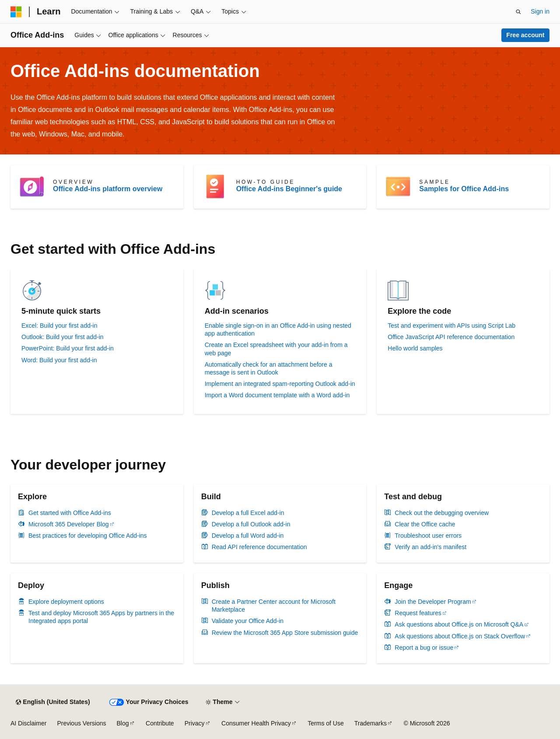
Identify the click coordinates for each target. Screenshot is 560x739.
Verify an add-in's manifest (430, 547)
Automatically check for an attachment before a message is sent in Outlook (269, 368)
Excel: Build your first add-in (59, 326)
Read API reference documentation (259, 547)
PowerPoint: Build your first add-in (68, 348)
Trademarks (371, 723)
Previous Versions (81, 723)
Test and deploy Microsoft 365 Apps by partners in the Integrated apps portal (101, 617)
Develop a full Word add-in (248, 536)
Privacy (195, 723)
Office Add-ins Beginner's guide (289, 189)
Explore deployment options (66, 602)
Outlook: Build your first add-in (63, 337)
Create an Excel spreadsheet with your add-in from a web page (276, 349)
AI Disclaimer (28, 723)
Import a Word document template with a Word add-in (277, 395)
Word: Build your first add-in (59, 360)
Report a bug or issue (424, 648)
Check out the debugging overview (442, 513)
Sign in (540, 11)
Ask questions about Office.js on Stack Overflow (460, 636)
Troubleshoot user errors (428, 536)
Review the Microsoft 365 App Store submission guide (285, 633)
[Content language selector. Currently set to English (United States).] (53, 702)
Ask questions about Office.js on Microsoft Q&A (459, 624)
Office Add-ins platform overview (108, 189)
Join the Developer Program (433, 602)
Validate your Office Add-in (248, 621)
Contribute (160, 723)
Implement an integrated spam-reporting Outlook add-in (280, 384)
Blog (123, 723)
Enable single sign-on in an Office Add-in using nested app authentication (278, 329)
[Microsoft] (16, 12)
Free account (525, 35)
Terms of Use (325, 723)
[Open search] (518, 12)
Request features (418, 613)
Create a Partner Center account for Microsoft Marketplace (274, 606)
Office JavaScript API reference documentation (451, 337)
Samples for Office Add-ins (464, 189)
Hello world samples (415, 348)
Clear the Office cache (425, 524)
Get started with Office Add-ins (70, 513)
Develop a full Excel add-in (248, 513)
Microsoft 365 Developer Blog (69, 524)
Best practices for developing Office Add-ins (88, 536)
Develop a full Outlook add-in (251, 524)
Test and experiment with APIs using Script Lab (451, 326)
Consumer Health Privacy (256, 723)
